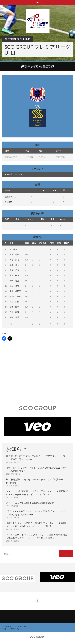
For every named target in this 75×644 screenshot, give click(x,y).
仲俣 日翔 (14, 302)
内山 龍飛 (14, 312)
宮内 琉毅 (14, 254)
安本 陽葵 (14, 307)
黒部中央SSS (10, 197)
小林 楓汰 (14, 275)
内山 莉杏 (14, 260)
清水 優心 (14, 265)
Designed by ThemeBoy (10, 629)
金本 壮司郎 (15, 291)
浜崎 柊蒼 (14, 281)
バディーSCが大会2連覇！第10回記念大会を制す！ (31, 503)
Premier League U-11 (17, 39)
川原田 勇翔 (15, 296)
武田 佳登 (14, 286)
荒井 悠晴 (14, 317)
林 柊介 (13, 249)
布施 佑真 (14, 270)
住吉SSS (8, 202)
